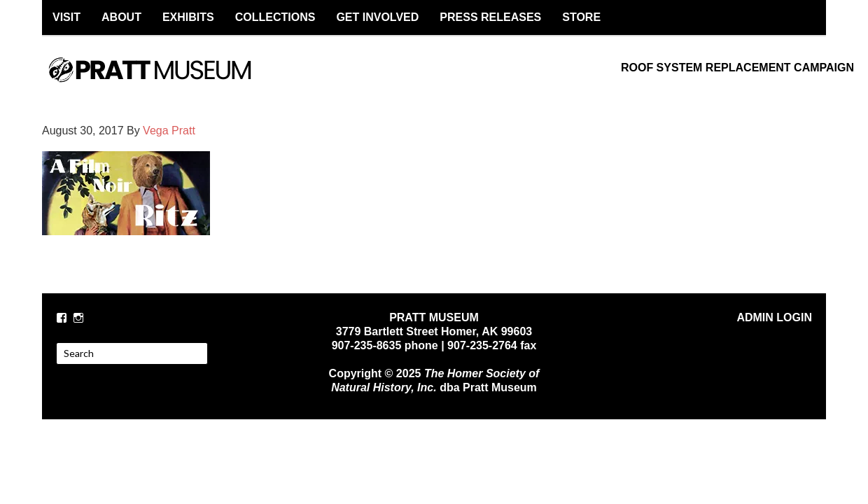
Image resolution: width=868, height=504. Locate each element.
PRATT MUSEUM (164, 82)
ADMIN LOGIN (774, 317)
